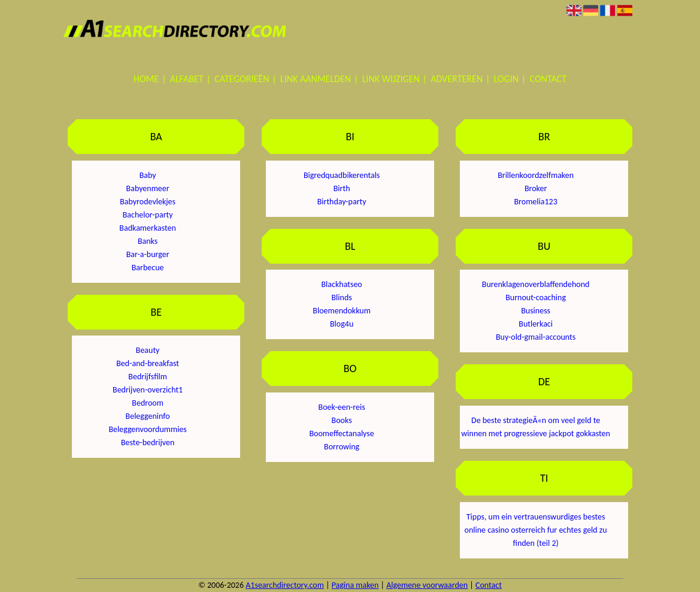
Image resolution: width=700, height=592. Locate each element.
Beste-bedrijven (148, 443)
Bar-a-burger (148, 254)
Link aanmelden (316, 79)
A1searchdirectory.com (285, 585)
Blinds (342, 297)
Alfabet (187, 79)
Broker (536, 188)
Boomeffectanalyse (341, 434)
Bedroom (148, 403)
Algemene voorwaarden (427, 585)
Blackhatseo (341, 284)
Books (342, 420)
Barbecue (148, 268)
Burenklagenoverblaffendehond (536, 284)
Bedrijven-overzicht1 (148, 390)
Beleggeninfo (148, 416)
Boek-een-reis (342, 407)
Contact (548, 79)
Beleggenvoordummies (147, 429)
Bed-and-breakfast (148, 363)
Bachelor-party (148, 215)
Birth (342, 188)
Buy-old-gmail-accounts (536, 337)
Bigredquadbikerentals (342, 175)
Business (536, 311)
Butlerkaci (536, 324)
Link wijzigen (391, 79)
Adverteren (457, 79)
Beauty (148, 350)
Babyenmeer (148, 188)
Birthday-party (342, 202)
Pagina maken (355, 585)
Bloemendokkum (342, 311)
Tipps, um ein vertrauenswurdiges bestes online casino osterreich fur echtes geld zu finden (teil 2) (536, 530)
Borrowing (342, 447)
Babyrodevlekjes (148, 202)
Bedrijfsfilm (148, 377)
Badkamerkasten (148, 228)
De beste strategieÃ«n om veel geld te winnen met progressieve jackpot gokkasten (536, 427)
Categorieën (242, 79)
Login (506, 79)
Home (146, 79)
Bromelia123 (536, 202)
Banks (148, 241)
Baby (148, 175)
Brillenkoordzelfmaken (536, 175)
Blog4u (342, 324)
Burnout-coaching (536, 297)
